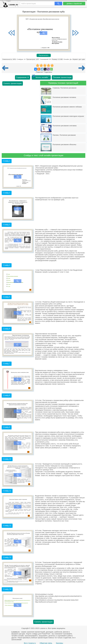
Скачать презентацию (13, 83)
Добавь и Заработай (74, 4)
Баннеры (59, 643)
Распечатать (44, 55)
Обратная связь (46, 643)
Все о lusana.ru (30, 643)
